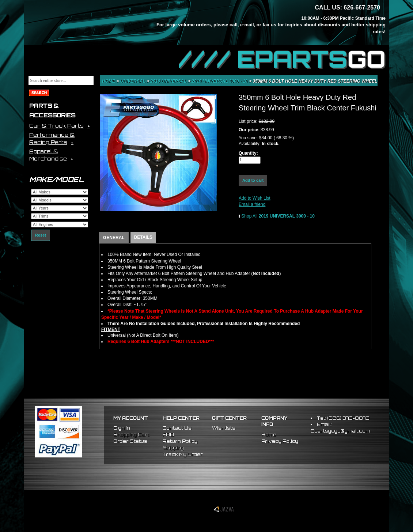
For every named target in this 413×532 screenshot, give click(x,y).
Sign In (122, 428)
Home (109, 81)
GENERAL (114, 238)
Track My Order (183, 454)
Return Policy (180, 441)
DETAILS (143, 237)
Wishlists (224, 428)
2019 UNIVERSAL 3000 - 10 (220, 81)
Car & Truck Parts (56, 126)
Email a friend (252, 204)
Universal (133, 81)
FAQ (168, 435)
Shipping (173, 448)
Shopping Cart (131, 435)
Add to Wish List (255, 198)
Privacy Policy (280, 441)
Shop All (278, 216)
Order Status (130, 441)
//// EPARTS (282, 59)
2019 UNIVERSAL (169, 81)
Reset (41, 235)
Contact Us (177, 428)
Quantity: (248, 153)
